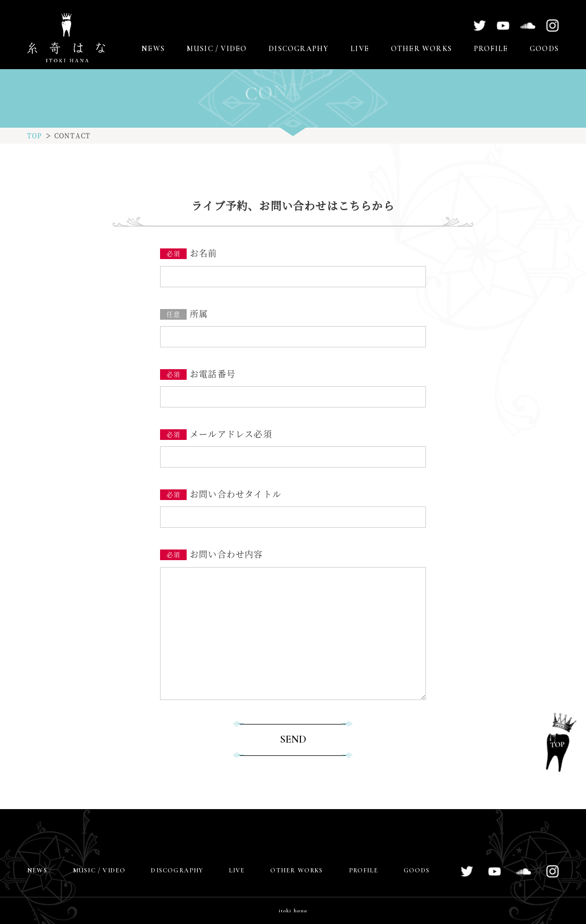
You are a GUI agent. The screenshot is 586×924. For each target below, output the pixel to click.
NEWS (153, 49)
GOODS (544, 49)
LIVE (360, 49)
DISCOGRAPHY (299, 49)
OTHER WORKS (421, 49)
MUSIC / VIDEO (217, 49)
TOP (35, 135)
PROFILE (491, 49)
